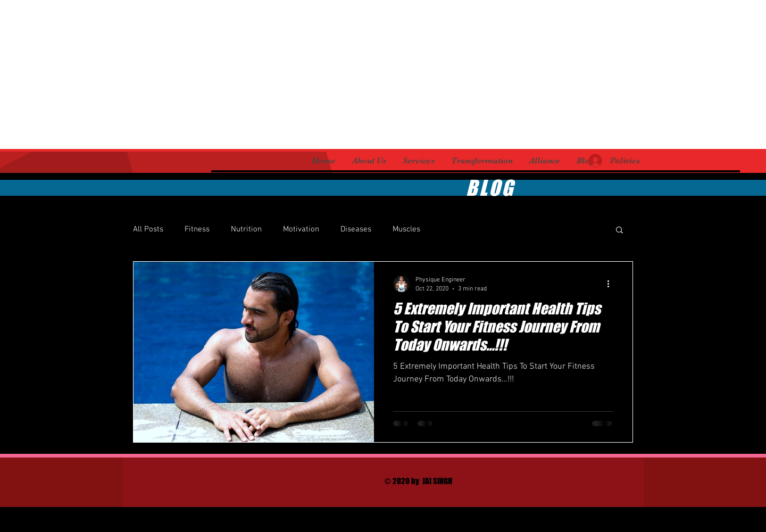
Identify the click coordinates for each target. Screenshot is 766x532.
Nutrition (246, 229)
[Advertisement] (319, 74)
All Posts (148, 229)
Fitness (197, 229)
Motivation (301, 229)
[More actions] (612, 284)
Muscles (406, 229)
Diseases (356, 229)
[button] (619, 231)
